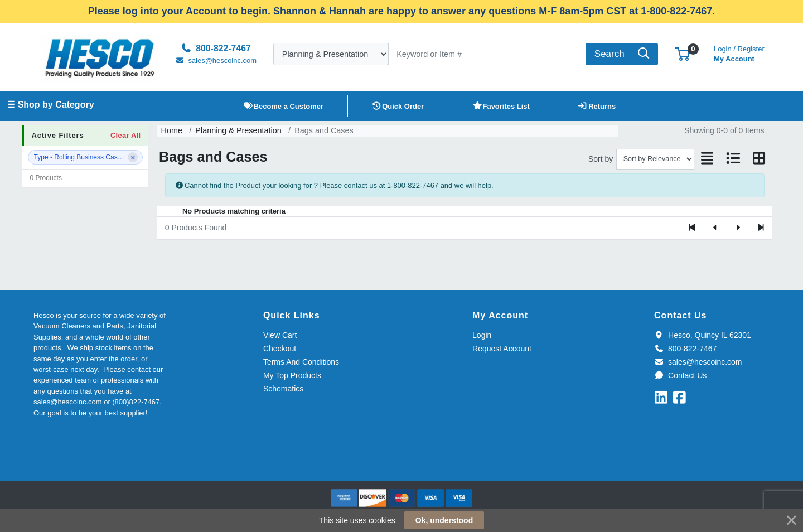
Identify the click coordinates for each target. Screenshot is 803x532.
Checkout (280, 349)
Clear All (125, 135)
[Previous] (715, 228)
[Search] (488, 54)
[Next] (738, 228)
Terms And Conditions (301, 362)
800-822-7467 (685, 349)
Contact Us (680, 375)
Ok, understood (444, 520)
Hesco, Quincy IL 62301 (703, 335)
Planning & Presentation (238, 130)
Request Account (502, 349)
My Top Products (292, 375)
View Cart (280, 335)
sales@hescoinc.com (698, 362)
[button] (682, 54)
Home (172, 130)
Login (482, 335)
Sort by (601, 159)
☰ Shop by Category (50, 105)
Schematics (283, 389)
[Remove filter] (133, 157)
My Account (739, 53)
